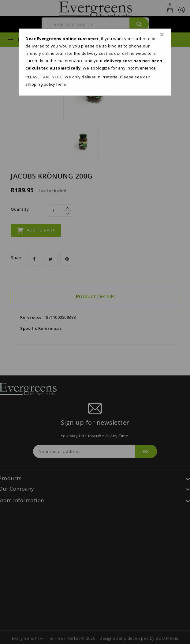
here (61, 84)
